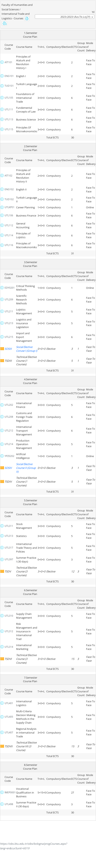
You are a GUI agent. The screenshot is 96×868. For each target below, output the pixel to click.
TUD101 (9, 86)
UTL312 (9, 631)
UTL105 (9, 98)
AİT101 (8, 62)
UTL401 (9, 703)
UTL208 (9, 417)
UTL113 (9, 119)
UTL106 (9, 215)
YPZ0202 (9, 456)
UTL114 (9, 235)
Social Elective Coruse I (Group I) (27, 349)
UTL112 (9, 225)
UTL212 (9, 431)
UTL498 (9, 804)
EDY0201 (10, 288)
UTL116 (9, 245)
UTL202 (9, 405)
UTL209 (9, 299)
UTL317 (9, 548)
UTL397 (9, 559)
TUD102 (9, 199)
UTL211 (9, 311)
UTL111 (9, 109)
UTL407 (9, 732)
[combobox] (65, 17)
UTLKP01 (10, 207)
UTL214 (9, 444)
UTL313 (9, 536)
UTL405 (9, 717)
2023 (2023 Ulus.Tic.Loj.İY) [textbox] (75, 17)
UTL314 (9, 647)
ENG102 (9, 189)
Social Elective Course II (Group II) (26, 468)
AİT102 (8, 176)
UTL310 (9, 616)
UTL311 (9, 526)
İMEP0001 (10, 792)
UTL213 (9, 323)
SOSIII (8, 349)
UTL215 (9, 337)
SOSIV (8, 468)
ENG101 (9, 76)
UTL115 (9, 129)
